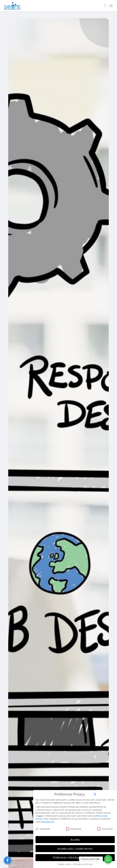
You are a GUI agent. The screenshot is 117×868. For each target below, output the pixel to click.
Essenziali (43, 829)
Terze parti (105, 829)
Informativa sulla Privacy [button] (83, 864)
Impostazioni (48, 822)
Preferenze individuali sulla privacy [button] (75, 857)
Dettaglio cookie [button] (64, 864)
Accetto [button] (75, 840)
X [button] (95, 794)
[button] (111, 6)
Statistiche (74, 829)
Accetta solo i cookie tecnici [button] (75, 849)
